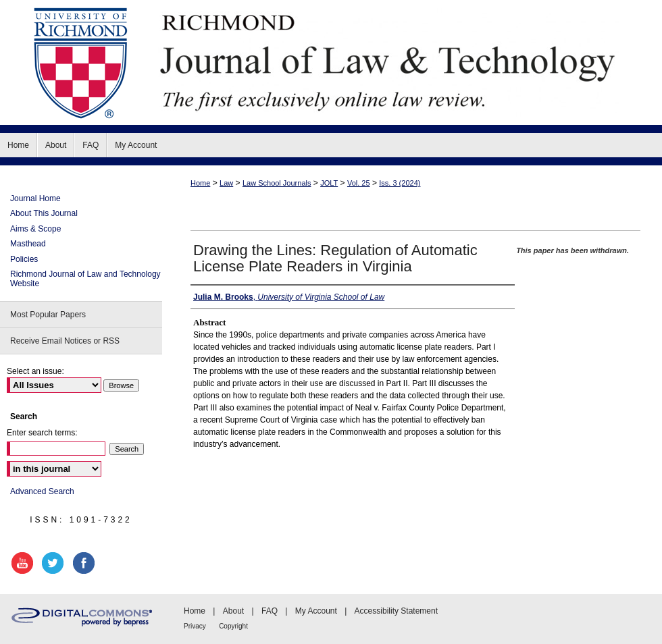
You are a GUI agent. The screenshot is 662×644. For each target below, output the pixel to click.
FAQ (270, 611)
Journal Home (35, 198)
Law (226, 183)
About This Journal (44, 213)
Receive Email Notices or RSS (65, 341)
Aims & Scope (35, 229)
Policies (24, 259)
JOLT (329, 183)
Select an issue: (35, 371)
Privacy (195, 626)
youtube (24, 563)
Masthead (28, 244)
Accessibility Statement (396, 611)
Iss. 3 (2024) (400, 183)
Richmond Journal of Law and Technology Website (85, 279)
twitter (55, 563)
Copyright (233, 626)
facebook (86, 563)
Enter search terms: (42, 433)
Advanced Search (42, 491)
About (233, 611)
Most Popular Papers (48, 315)
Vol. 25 (359, 183)
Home (200, 183)
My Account (316, 611)
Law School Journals (277, 183)
